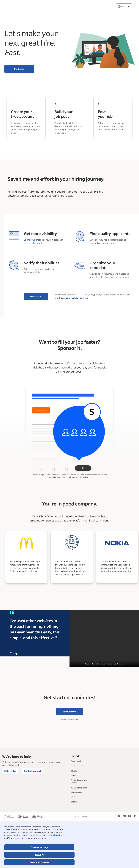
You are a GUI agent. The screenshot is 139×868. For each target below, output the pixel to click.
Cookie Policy (56, 835)
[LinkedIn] (124, 817)
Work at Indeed (76, 792)
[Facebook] (119, 817)
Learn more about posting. (75, 298)
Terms (11, 838)
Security (74, 770)
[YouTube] (130, 817)
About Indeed (76, 761)
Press (73, 766)
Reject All (39, 855)
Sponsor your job (33, 240)
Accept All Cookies (39, 862)
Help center (10, 771)
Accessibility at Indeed (79, 787)
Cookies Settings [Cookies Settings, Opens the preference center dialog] (39, 847)
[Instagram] (135, 817)
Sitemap (74, 802)
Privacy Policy (42, 835)
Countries (75, 797)
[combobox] (124, 6)
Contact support (33, 771)
